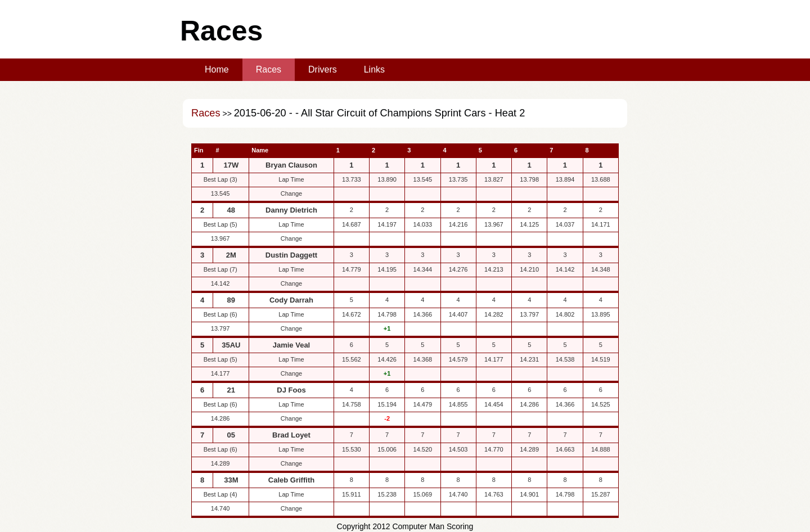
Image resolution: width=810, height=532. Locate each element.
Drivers (323, 69)
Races (269, 69)
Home (217, 69)
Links (374, 69)
